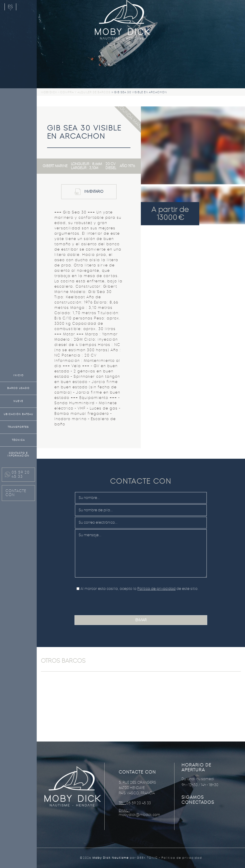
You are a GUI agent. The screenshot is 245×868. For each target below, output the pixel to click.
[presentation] (109, 602)
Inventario (94, 192)
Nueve (18, 401)
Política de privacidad (156, 589)
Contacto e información (18, 454)
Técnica (18, 440)
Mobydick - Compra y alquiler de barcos (76, 92)
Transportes (18, 427)
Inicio (18, 375)
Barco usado (18, 388)
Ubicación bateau (18, 414)
